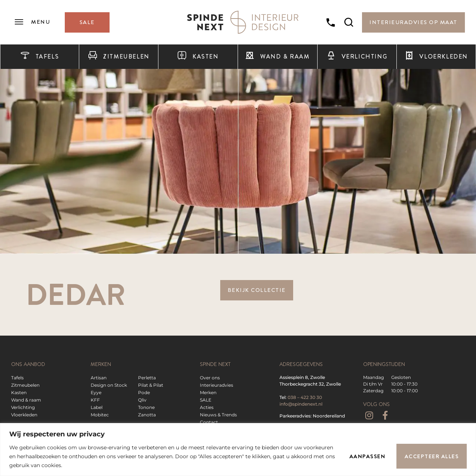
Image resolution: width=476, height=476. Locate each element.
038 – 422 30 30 (305, 397)
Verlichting (357, 57)
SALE (206, 400)
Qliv (142, 400)
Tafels (40, 57)
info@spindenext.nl (301, 404)
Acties (207, 407)
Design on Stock (109, 385)
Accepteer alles (432, 456)
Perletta (147, 378)
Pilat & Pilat (151, 385)
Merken (208, 392)
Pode (144, 392)
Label (97, 407)
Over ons (210, 378)
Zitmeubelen (119, 57)
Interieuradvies (217, 385)
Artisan (99, 378)
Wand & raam (277, 57)
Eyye (96, 392)
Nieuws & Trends (218, 415)
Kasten (198, 57)
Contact (209, 422)
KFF (95, 400)
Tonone (146, 407)
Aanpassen (367, 456)
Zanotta (147, 415)
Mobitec (100, 415)
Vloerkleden (436, 57)
